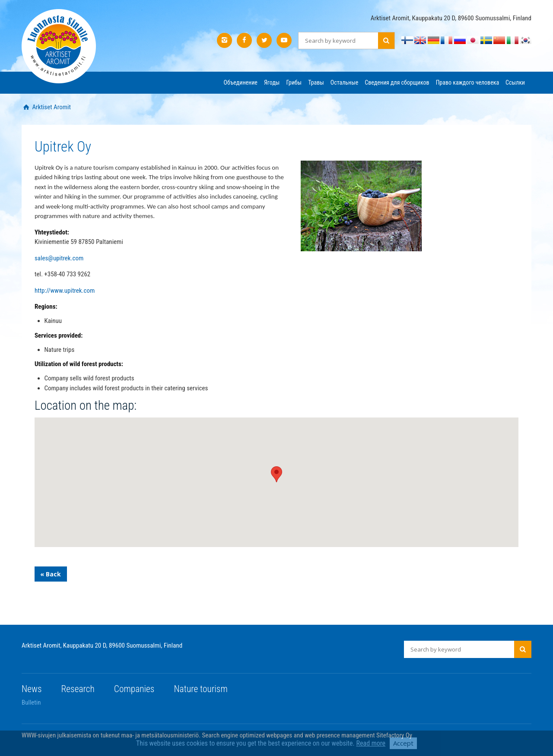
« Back (51, 574)
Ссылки (515, 82)
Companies (134, 689)
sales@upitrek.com (59, 258)
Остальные (344, 82)
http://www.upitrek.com (65, 291)
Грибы (294, 82)
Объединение (241, 82)
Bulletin (31, 702)
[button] (276, 474)
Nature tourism (200, 689)
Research (78, 689)
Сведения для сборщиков (397, 82)
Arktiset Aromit (51, 107)
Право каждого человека (467, 82)
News (32, 689)
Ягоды (272, 82)
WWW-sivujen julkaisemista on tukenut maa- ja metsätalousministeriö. (112, 735)
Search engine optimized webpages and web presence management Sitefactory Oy (307, 735)
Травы (316, 82)
